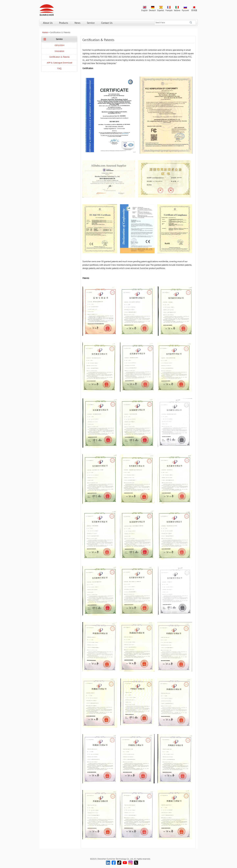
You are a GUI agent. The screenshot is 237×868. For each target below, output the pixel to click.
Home (45, 32)
